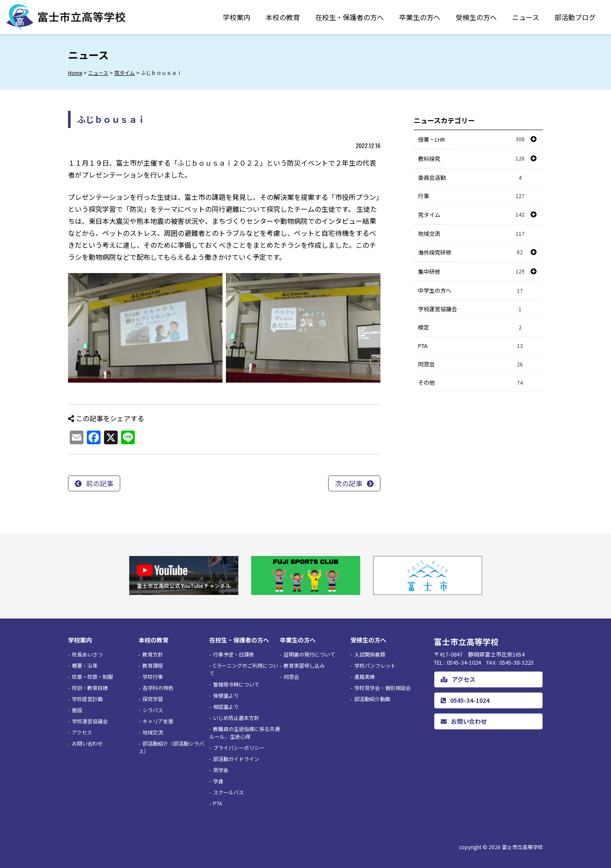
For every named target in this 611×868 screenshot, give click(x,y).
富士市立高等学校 (522, 847)
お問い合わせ (87, 743)
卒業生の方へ (420, 17)
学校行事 (153, 676)
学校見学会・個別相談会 (383, 688)
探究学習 (153, 699)
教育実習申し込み (304, 665)
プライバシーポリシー (239, 748)
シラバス (153, 710)
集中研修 (429, 272)
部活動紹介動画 (372, 699)
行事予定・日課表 (234, 654)
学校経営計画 (87, 699)
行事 (472, 196)
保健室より (226, 695)
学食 (218, 781)
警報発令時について (236, 684)
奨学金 (221, 770)
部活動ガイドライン (236, 759)
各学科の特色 (158, 688)
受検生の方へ (476, 17)
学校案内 (237, 17)
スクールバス (228, 792)
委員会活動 (472, 178)
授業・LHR (432, 139)
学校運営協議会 (472, 309)
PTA (472, 346)
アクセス (82, 732)
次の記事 (349, 483)
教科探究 (429, 159)
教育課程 (153, 665)
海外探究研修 (435, 252)
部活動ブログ (575, 17)
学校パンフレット (375, 665)
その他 (472, 383)
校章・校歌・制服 (92, 676)
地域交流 (472, 234)
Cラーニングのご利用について (244, 669)
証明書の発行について (309, 654)
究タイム (429, 215)
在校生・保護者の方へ (350, 17)
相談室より (226, 706)
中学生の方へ (472, 291)
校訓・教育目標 (90, 688)
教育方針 (153, 654)
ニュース (526, 17)
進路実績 (365, 676)
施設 (77, 710)
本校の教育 (283, 17)
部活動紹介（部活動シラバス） (171, 747)
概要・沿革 (85, 665)
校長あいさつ (87, 654)
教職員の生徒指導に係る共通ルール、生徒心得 (245, 733)
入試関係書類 (370, 654)
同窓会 (472, 364)
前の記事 (100, 483)
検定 (472, 328)
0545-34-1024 (465, 700)
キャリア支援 (158, 721)
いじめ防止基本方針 (236, 718)
